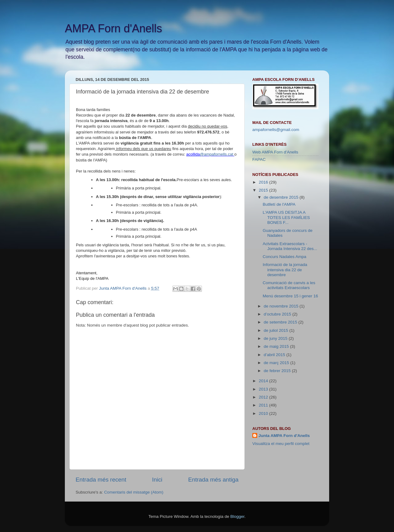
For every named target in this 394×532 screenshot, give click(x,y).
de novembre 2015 (282, 306)
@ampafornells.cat (217, 154)
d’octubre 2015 (278, 314)
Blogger (237, 516)
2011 (264, 405)
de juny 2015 (276, 338)
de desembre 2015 (282, 197)
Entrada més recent (101, 480)
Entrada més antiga (213, 480)
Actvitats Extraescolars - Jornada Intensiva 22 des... (290, 246)
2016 (264, 182)
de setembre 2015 (281, 322)
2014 (264, 381)
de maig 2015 (277, 346)
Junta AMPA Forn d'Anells (284, 436)
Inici (157, 480)
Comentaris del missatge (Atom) (134, 492)
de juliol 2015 (276, 330)
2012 (264, 397)
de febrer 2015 (278, 371)
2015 (264, 190)
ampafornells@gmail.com (276, 130)
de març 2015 (277, 363)
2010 (264, 413)
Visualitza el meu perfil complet (281, 444)
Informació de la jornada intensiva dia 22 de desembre (285, 270)
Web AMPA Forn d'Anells (275, 152)
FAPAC (259, 159)
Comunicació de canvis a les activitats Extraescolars (289, 285)
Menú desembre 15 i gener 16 (290, 296)
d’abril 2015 (275, 355)
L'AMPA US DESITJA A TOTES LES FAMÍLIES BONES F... (286, 217)
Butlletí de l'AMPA (279, 204)
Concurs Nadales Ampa (285, 257)
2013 (264, 389)
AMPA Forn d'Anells (113, 28)
